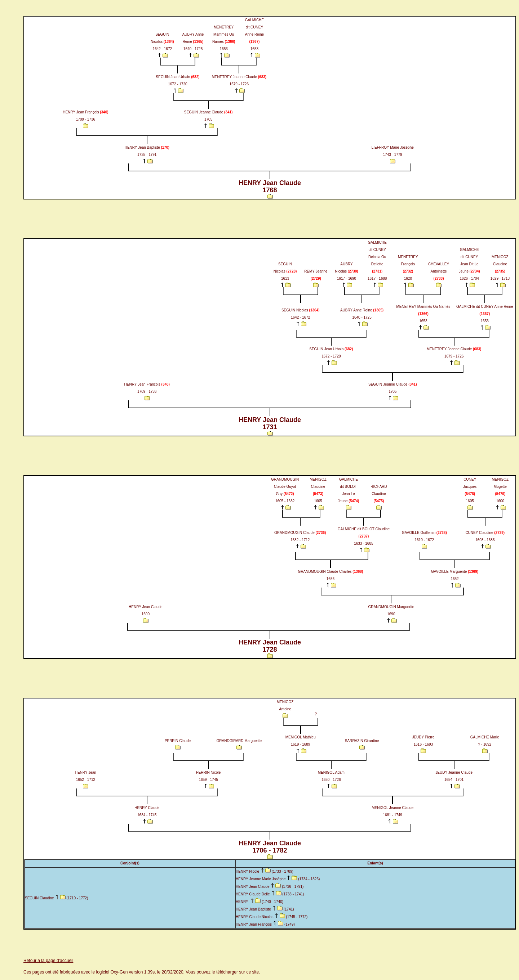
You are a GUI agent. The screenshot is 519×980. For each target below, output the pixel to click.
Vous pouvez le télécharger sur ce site (222, 972)
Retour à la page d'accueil (48, 961)
